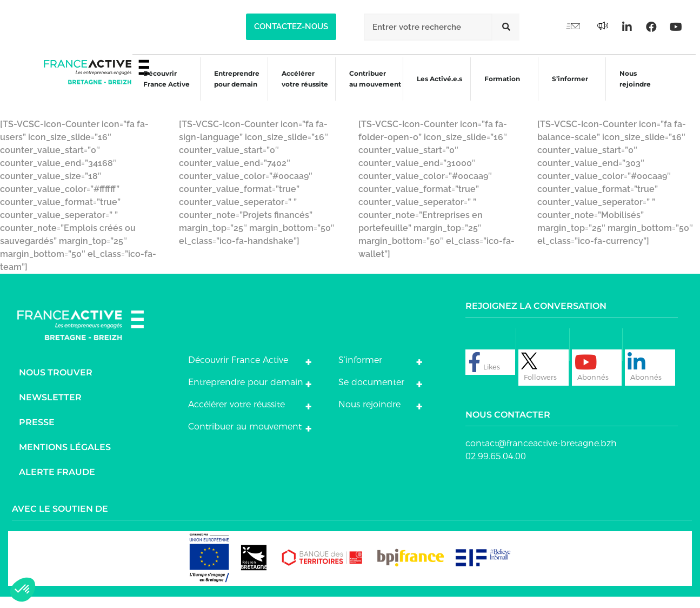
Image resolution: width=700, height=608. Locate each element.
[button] (291, 27)
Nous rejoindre (633, 88)
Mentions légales (65, 459)
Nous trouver (56, 384)
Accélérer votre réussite (298, 88)
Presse (37, 434)
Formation (498, 90)
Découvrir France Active (158, 88)
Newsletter (50, 409)
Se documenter (371, 394)
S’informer (567, 90)
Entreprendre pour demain (229, 88)
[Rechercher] (506, 27)
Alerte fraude (57, 484)
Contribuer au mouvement (370, 88)
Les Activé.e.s (440, 88)
